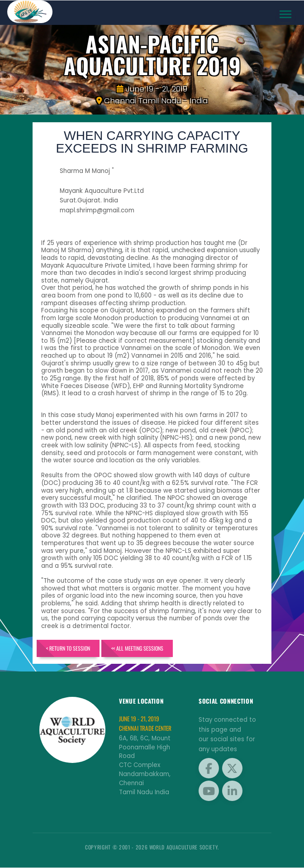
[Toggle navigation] (286, 14)
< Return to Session (68, 649)
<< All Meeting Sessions (138, 649)
